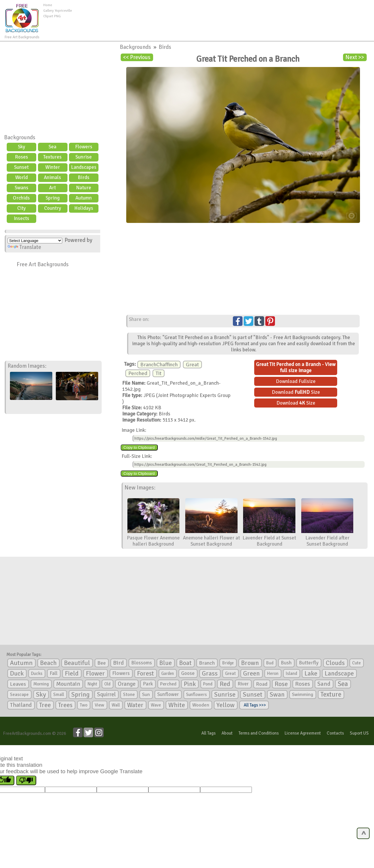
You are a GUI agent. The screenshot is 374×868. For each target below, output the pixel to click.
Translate (24, 247)
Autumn (84, 198)
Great (192, 365)
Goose (188, 673)
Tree (45, 705)
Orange (127, 684)
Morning (41, 684)
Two (84, 705)
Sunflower (168, 694)
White (177, 705)
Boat (185, 663)
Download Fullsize (296, 381)
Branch (207, 663)
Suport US (359, 733)
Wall (116, 705)
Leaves (18, 684)
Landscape (339, 673)
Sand (324, 684)
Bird (118, 663)
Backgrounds (20, 137)
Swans (21, 188)
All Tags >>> (254, 705)
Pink (190, 684)
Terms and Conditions (259, 733)
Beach (48, 663)
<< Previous (137, 57)
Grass (210, 673)
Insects (21, 218)
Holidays (84, 208)
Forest (146, 673)
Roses (21, 157)
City (21, 208)
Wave (156, 705)
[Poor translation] (26, 780)
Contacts (335, 733)
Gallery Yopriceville (58, 11)
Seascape (19, 695)
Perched (138, 373)
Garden (168, 673)
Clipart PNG (52, 16)
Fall (54, 673)
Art (52, 188)
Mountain (68, 684)
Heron (273, 673)
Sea (52, 147)
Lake (311, 673)
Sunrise (84, 157)
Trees (65, 705)
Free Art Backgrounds (43, 264)
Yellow (226, 705)
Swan (277, 695)
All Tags (208, 733)
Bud (270, 663)
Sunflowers (196, 695)
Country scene (53, 209)
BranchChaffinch (159, 365)
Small (59, 695)
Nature (84, 188)
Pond (208, 684)
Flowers (84, 147)
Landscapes (84, 167)
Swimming (303, 695)
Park (148, 684)
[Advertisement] (223, 16)
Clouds (335, 663)
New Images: (140, 488)
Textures (52, 157)
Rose (281, 684)
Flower (95, 673)
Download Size (296, 392)
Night (92, 684)
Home (48, 5)
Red (225, 684)
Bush (286, 663)
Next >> (355, 57)
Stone (129, 695)
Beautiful (77, 663)
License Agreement (303, 733)
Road (262, 684)
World (21, 177)
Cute (356, 663)
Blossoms (142, 663)
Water (135, 705)
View (99, 705)
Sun (146, 695)
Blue (166, 663)
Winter (53, 167)
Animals (52, 177)
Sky (21, 147)
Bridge (228, 663)
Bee (102, 663)
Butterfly (309, 663)
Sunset (21, 167)
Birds (84, 177)
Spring (53, 198)
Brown (250, 663)
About (227, 733)
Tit (159, 373)
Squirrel (106, 694)
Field (72, 673)
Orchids (21, 198)
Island (291, 673)
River (243, 684)
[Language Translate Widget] (35, 241)
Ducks (37, 673)
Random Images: (27, 366)
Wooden (201, 705)
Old (107, 684)
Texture (331, 695)
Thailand (21, 705)
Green (251, 673)
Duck (17, 673)
